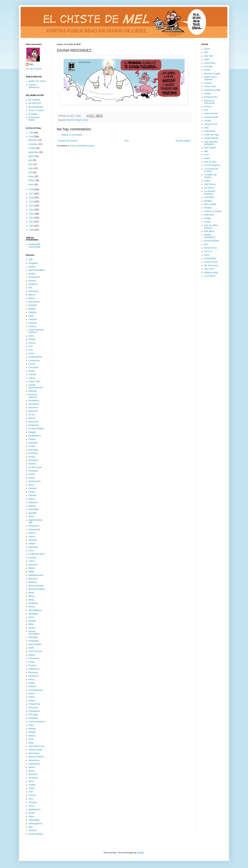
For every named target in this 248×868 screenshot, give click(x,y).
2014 (32, 206)
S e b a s (208, 251)
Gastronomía (34, 481)
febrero (32, 180)
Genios (32, 492)
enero (31, 184)
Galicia (32, 478)
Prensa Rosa (34, 704)
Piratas (32, 683)
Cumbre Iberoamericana (36, 386)
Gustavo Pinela (211, 117)
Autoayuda (33, 291)
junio (31, 164)
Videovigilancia (35, 824)
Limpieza (33, 558)
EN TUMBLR (34, 100)
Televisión (33, 774)
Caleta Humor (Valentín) (210, 78)
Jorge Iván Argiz (211, 135)
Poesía (32, 694)
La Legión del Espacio (210, 176)
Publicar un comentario (72, 135)
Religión (79, 120)
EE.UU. (32, 415)
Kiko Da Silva (210, 162)
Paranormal (34, 658)
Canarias (33, 319)
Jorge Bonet (210, 131)
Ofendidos (33, 637)
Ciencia (32, 343)
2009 (32, 226)
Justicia (32, 537)
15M (30, 260)
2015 (32, 202)
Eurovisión (33, 453)
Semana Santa (35, 750)
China (31, 336)
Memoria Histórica (37, 589)
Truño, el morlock (36, 110)
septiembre (34, 152)
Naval (31, 617)
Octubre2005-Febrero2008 (35, 246)
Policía (32, 697)
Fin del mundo (35, 467)
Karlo (206, 155)
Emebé (207, 94)
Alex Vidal (209, 56)
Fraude (32, 474)
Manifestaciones (36, 575)
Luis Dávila (209, 197)
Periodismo (34, 676)
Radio (31, 725)
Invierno (32, 533)
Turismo (32, 795)
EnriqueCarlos (211, 97)
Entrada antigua (183, 141)
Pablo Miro (209, 215)
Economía (33, 408)
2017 (32, 194)
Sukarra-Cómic (211, 262)
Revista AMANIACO (210, 236)
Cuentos (32, 374)
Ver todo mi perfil (34, 69)
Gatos (31, 485)
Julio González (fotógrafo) (211, 143)
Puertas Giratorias (37, 722)
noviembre (33, 144)
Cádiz (31, 316)
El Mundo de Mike (212, 90)
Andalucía (33, 284)
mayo (31, 168)
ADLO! (207, 49)
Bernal (207, 70)
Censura (32, 326)
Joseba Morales (211, 138)
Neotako (208, 208)
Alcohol (32, 274)
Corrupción (33, 367)
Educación (33, 411)
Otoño (31, 648)
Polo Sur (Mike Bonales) (211, 227)
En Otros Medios (36, 429)
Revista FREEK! (212, 241)
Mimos (31, 596)
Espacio (32, 439)
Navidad (32, 621)
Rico (206, 244)
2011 (32, 218)
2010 (32, 222)
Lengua (32, 543)
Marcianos (33, 579)
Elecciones (33, 422)
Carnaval (33, 323)
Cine (31, 346)
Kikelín (207, 158)
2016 (32, 198)
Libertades (33, 547)
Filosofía (32, 464)
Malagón (208, 201)
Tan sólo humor (211, 265)
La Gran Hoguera (212, 165)
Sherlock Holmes (36, 757)
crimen (32, 371)
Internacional (34, 530)
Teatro (31, 771)
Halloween (33, 502)
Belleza (32, 298)
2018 (32, 189)
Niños (31, 624)
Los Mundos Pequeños (210, 192)
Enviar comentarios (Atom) (82, 146)
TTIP (31, 792)
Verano (32, 813)
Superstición (34, 764)
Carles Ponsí (210, 86)
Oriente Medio (35, 644)
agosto (32, 156)
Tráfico (32, 788)
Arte (30, 288)
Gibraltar (32, 495)
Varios (31, 806)
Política (32, 701)
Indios (31, 516)
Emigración (34, 425)
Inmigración (34, 526)
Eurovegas (33, 450)
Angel (207, 59)
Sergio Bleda (210, 258)
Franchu (208, 107)
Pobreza (32, 686)
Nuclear (32, 628)
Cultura (32, 378)
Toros (31, 781)
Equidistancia (35, 436)
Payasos (32, 665)
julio (30, 160)
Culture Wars (34, 382)
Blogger (140, 853)
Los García (209, 188)
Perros (31, 680)
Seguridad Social (36, 746)
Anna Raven (210, 63)
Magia (31, 572)
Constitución (34, 361)
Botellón (32, 309)
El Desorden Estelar (34, 119)
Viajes (31, 816)
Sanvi (207, 255)
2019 (32, 137)
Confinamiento (35, 357)
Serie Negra (34, 753)
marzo (31, 176)
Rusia (31, 739)
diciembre (33, 140)
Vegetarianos (34, 809)
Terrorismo (33, 778)
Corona (32, 364)
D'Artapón (33, 114)
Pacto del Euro (35, 651)
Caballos (32, 312)
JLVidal (207, 121)
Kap (206, 151)
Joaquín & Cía (211, 124)
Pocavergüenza (36, 690)
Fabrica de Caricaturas (209, 102)
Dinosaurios (34, 404)
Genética (33, 488)
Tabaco (32, 767)
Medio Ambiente (36, 586)
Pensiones (33, 672)
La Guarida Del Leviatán (211, 170)
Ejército (32, 418)
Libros (31, 551)
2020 (32, 133)
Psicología (33, 715)
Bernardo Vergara (212, 74)
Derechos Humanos (33, 396)
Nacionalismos (35, 610)
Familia (32, 457)
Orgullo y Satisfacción (34, 86)
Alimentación (34, 277)
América (32, 281)
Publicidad (33, 718)
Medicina (33, 582)
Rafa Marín (209, 231)
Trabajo (32, 785)
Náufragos (33, 614)
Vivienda (32, 830)
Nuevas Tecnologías (34, 633)
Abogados (33, 263)
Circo (31, 350)
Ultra (31, 799)
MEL (31, 64)
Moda (31, 600)
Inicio (127, 141)
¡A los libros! (210, 276)
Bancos (32, 295)
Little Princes (210, 184)
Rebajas (32, 729)
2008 (32, 230)
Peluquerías (34, 669)
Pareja (31, 662)
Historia (32, 506)
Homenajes (34, 509)
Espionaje (33, 443)
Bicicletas (33, 305)
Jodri (206, 128)
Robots (32, 736)
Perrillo (207, 222)
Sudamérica (34, 760)
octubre (32, 148)
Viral (30, 827)
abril (30, 172)
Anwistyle (208, 66)
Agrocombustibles (37, 270)
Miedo (31, 593)
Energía (32, 432)
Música (32, 607)
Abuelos (32, 267)
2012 (32, 214)
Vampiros (33, 802)
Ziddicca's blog (211, 273)
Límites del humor (37, 554)
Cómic (31, 353)
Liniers (207, 181)
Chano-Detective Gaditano (36, 331)
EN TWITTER (35, 103)
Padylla (207, 218)
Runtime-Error (211, 248)
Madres (32, 568)
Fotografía (33, 471)
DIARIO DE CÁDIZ (37, 81)
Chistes (32, 339)
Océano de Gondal (213, 211)
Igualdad (32, 513)
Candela (208, 83)
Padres (32, 655)
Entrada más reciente (68, 141)
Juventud (33, 540)
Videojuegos (34, 820)
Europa (32, 446)
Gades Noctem (211, 114)
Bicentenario (34, 302)
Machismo (33, 565)
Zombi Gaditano (36, 834)
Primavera (33, 708)
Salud (86, 120)
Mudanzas (33, 603)
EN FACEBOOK (36, 107)
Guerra (32, 499)
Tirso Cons (209, 269)
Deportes (71, 120)
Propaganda (34, 711)
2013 (32, 210)
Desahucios (34, 400)
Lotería (32, 561)
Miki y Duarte (210, 204)
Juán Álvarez (210, 148)
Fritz (206, 110)
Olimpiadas (34, 641)
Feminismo (33, 460)
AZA (206, 52)
